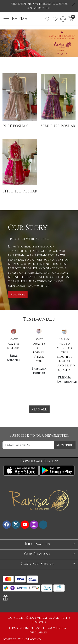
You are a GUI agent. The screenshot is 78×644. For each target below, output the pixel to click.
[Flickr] (43, 525)
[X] (16, 525)
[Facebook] (7, 525)
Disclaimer (38, 632)
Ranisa (20, 19)
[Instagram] (34, 525)
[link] (48, 19)
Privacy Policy (55, 628)
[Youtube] (25, 525)
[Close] (73, 5)
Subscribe (65, 445)
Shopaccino (31, 639)
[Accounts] (63, 19)
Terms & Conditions (24, 628)
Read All (39, 409)
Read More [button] (18, 295)
